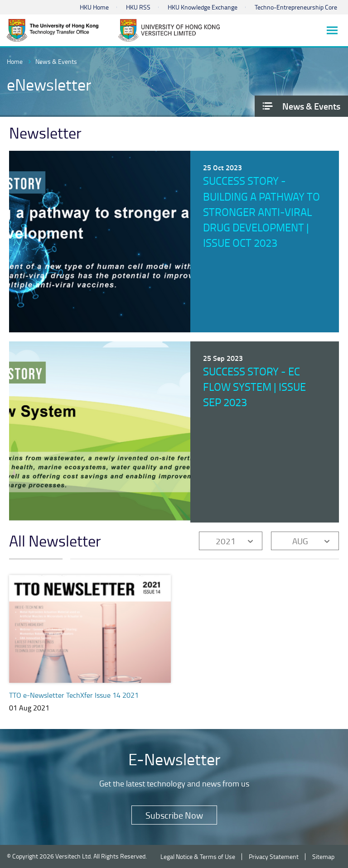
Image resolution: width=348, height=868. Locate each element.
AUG (300, 541)
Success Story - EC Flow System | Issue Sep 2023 (254, 387)
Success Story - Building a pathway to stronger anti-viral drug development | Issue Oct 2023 (261, 211)
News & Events (56, 61)
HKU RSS (138, 7)
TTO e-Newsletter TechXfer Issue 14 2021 (74, 695)
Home (15, 61)
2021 (226, 541)
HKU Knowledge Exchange (203, 7)
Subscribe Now (174, 815)
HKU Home (94, 7)
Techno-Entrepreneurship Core (296, 7)
